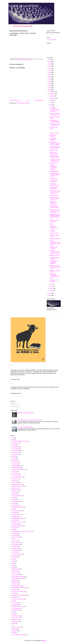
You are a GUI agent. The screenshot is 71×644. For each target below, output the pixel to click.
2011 (50, 293)
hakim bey (14, 520)
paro (13, 563)
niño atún (14, 558)
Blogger (44, 641)
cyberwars (14, 481)
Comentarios (15, 406)
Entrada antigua (39, 100)
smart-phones (15, 603)
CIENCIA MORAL (16, 466)
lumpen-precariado (17, 543)
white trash (15, 629)
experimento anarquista (18, 507)
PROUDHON (15, 582)
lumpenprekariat (16, 545)
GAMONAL (15, 516)
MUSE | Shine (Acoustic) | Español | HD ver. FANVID (55, 143)
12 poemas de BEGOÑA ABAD (25, 427)
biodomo (14, 460)
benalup (14, 456)
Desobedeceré (53, 178)
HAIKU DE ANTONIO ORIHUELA (26, 413)
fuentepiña (15, 513)
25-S (13, 439)
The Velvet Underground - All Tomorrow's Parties (55, 252)
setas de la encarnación (18, 599)
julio (51, 103)
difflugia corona (16, 490)
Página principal (52, 40)
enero (51, 291)
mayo (51, 107)
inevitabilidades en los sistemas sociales (22, 531)
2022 (50, 68)
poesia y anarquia (16, 575)
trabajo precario (16, 622)
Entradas (14, 403)
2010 (50, 296)
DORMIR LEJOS (54, 150)
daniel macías (15, 483)
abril (51, 284)
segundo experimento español (19, 595)
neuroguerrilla (15, 556)
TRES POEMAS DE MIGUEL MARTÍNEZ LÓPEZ (30, 420)
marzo (51, 286)
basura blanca (15, 454)
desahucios (15, 488)
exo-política (15, 505)
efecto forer (15, 492)
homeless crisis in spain (18, 522)
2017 (50, 79)
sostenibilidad (15, 605)
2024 (50, 64)
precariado (15, 580)
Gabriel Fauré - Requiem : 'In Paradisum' (53, 203)
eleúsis (14, 498)
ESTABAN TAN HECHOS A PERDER (53, 262)
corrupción (15, 471)
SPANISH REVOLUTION (18, 607)
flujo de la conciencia (17, 511)
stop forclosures (16, 610)
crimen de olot (15, 475)
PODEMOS (15, 571)
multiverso (14, 552)
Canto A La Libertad (54, 196)
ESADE (51, 224)
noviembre (52, 94)
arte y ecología (16, 449)
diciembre (52, 92)
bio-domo (14, 458)
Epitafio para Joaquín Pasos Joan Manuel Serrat (55, 267)
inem (13, 530)
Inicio (28, 100)
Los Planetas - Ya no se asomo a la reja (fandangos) (54, 211)
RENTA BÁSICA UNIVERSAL (19, 588)
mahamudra (15, 546)
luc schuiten (15, 541)
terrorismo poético (16, 616)
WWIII (13, 633)
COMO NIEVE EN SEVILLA (19, 469)
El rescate (14, 494)
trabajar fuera (15, 620)
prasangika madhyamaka (18, 578)
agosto (51, 100)
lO (12, 539)
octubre (52, 96)
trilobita (14, 623)
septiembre (53, 98)
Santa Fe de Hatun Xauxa (18, 591)
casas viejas (15, 464)
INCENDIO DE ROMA (17, 526)
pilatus (14, 567)
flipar (13, 509)
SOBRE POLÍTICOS (54, 255)
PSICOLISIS (15, 584)
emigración (15, 499)
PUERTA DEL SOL (17, 586)
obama (14, 561)
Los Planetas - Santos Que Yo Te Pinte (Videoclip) (55, 192)
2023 (50, 66)
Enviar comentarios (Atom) (23, 103)
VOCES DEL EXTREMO (24, 6)
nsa (13, 560)
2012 (50, 90)
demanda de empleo (17, 484)
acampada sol (15, 443)
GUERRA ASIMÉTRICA (18, 518)
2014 (50, 86)
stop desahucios (16, 608)
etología (14, 503)
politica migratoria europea (18, 576)
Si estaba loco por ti (54, 233)
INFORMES (52, 231)
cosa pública (15, 473)
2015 (50, 83)
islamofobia (15, 533)
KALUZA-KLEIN (16, 537)
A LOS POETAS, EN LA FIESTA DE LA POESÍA (54, 175)
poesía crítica (15, 573)
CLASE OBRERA (54, 171)
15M (13, 438)
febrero (52, 289)
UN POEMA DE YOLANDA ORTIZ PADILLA (54, 110)
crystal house (15, 479)
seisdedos (14, 597)
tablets (14, 614)
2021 (50, 70)
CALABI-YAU (15, 462)
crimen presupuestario (17, 477)
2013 (50, 88)
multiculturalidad (16, 550)
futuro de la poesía (17, 515)
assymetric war (16, 453)
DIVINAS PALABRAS (55, 239)
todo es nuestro (16, 618)
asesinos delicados (17, 451)
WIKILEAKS (15, 631)
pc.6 (13, 565)
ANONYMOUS (16, 447)
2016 (50, 81)
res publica (15, 590)
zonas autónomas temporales (19, 635)
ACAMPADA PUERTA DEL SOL (20, 441)
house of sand (15, 524)
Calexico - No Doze (54, 133)
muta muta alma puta (17, 554)
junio (51, 105)
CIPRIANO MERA (16, 468)
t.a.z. (13, 612)
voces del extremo (16, 627)
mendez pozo (15, 548)
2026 (50, 60)
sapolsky (14, 593)
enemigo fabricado (17, 501)
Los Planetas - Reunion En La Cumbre (54, 227)
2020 (50, 73)
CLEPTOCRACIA (54, 163)
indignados (15, 528)
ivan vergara (15, 535)
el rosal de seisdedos (17, 496)
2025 (50, 62)
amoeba (14, 445)
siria (13, 601)
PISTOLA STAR (16, 569)
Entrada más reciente (15, 100)
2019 (50, 75)
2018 (50, 77)
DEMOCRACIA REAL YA (18, 486)
